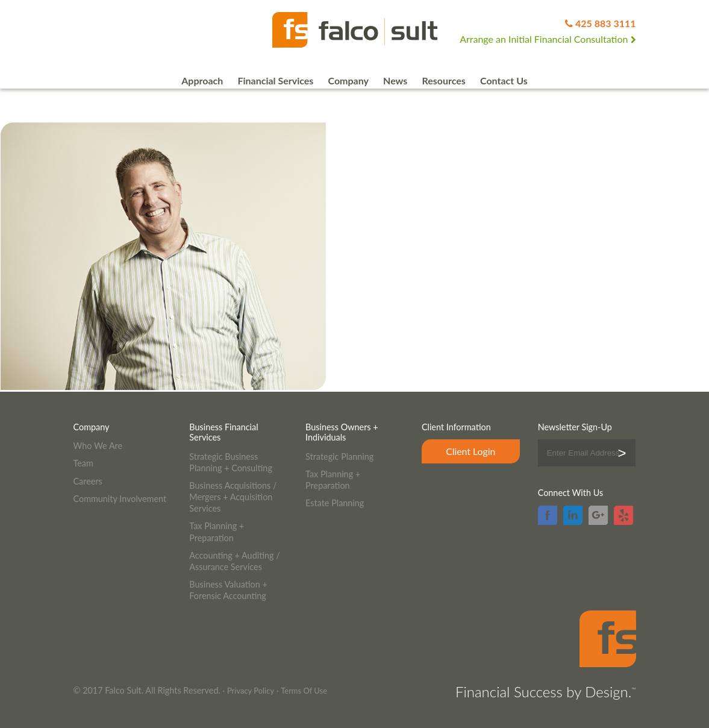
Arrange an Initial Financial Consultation (548, 39)
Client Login (470, 451)
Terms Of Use (304, 691)
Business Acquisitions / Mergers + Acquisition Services (233, 497)
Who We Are (98, 446)
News (395, 80)
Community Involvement (120, 499)
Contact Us (504, 80)
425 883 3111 (606, 23)
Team (83, 463)
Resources (443, 80)
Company (348, 80)
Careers (88, 481)
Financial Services (275, 80)
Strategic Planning (339, 457)
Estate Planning (335, 503)
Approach (202, 80)
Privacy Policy (251, 691)
